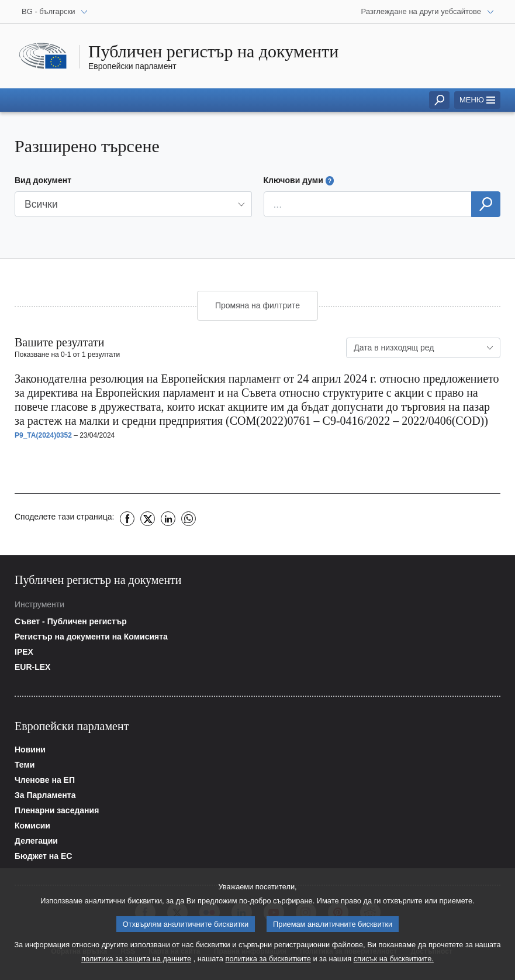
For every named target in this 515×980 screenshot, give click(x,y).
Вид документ (43, 180)
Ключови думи (299, 180)
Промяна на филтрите (257, 305)
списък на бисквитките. (394, 962)
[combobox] (423, 348)
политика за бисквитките (268, 962)
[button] (133, 204)
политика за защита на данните (136, 962)
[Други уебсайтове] (428, 12)
